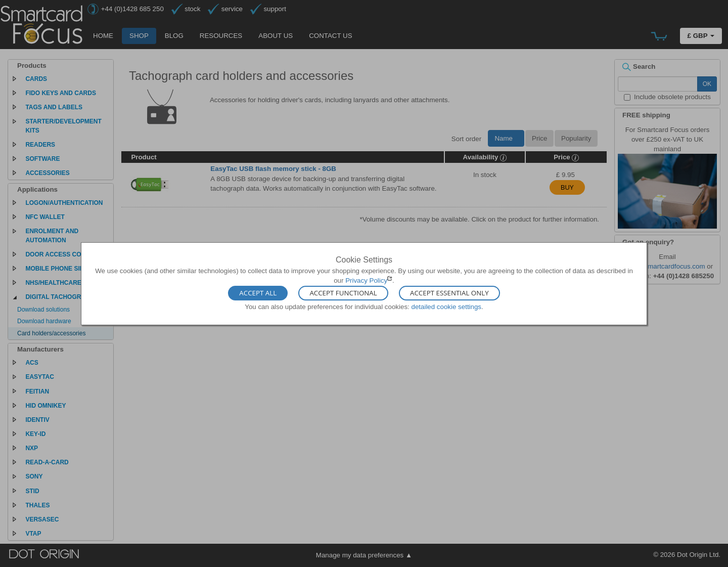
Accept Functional (343, 293)
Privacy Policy (366, 280)
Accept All (258, 293)
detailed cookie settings (446, 307)
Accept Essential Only (449, 293)
